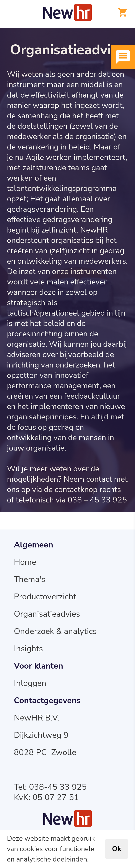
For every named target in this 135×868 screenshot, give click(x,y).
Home (25, 562)
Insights (28, 649)
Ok (117, 849)
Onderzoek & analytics (55, 631)
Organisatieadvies (47, 614)
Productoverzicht (45, 597)
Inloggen (30, 683)
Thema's (29, 580)
